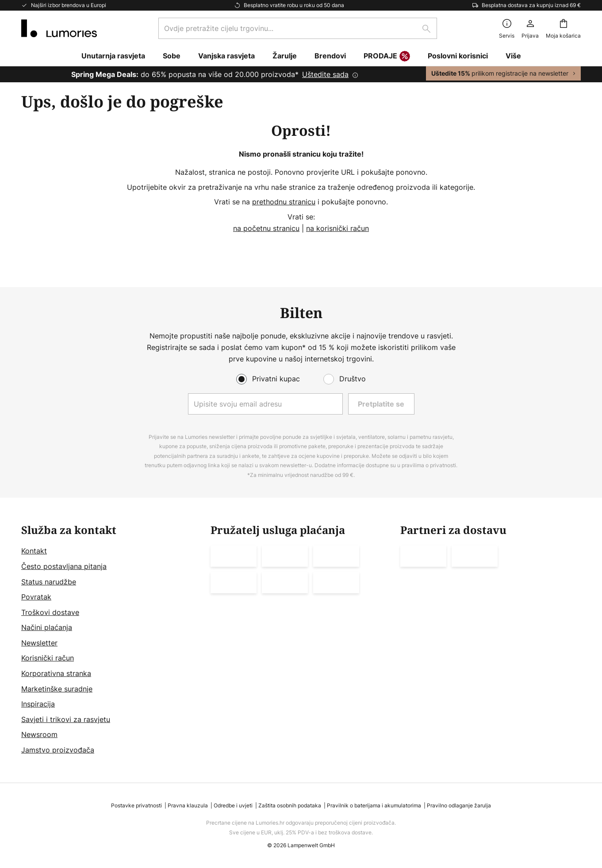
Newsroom (39, 735)
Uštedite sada (325, 74)
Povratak (36, 597)
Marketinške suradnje (57, 689)
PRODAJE (387, 57)
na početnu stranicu (266, 228)
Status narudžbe (49, 582)
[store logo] (59, 28)
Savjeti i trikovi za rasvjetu (66, 719)
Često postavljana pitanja (64, 566)
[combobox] (298, 28)
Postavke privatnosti (136, 805)
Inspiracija (38, 704)
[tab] (111, 640)
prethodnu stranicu (284, 202)
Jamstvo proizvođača (58, 750)
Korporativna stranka (56, 673)
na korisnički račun (337, 228)
